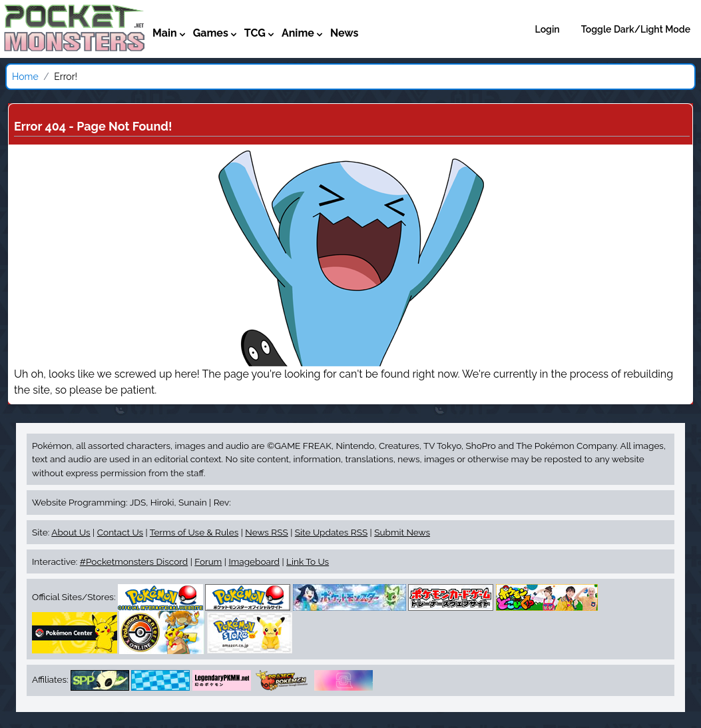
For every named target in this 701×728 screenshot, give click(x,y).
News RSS (266, 532)
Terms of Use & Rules (194, 532)
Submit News (402, 532)
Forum (208, 561)
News (345, 33)
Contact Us (120, 532)
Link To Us (308, 561)
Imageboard (254, 561)
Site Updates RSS (331, 532)
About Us (71, 532)
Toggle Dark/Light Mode (636, 29)
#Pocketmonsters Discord (134, 561)
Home (25, 77)
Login (548, 29)
